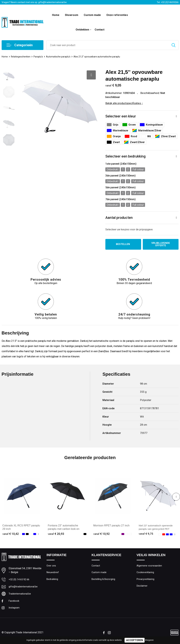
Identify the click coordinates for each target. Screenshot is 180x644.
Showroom (72, 15)
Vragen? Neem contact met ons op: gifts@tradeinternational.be (34, 2)
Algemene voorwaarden (149, 566)
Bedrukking (52, 580)
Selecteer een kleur (121, 116)
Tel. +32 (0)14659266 (168, 2)
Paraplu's (39, 57)
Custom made (92, 15)
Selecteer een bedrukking (125, 156)
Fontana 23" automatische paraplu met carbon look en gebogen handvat (64, 529)
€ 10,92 (101, 534)
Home (56, 15)
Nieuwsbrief (53, 573)
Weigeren (149, 640)
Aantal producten (119, 218)
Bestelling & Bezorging (103, 580)
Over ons (51, 566)
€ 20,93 (56, 534)
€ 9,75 (146, 534)
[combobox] (108, 45)
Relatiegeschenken (21, 57)
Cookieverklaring (145, 573)
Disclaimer (142, 587)
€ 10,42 (11, 534)
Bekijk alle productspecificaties (124, 103)
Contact (100, 30)
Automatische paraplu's (60, 57)
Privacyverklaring (145, 580)
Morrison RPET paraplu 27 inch (111, 526)
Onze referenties (117, 15)
